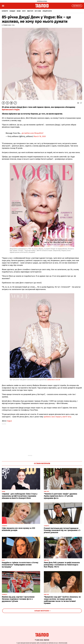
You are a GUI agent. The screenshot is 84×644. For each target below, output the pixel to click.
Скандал (12, 11)
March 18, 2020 (40, 136)
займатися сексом (54, 380)
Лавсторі (30, 11)
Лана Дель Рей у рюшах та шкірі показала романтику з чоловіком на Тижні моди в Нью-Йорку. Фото (62, 565)
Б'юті (24, 11)
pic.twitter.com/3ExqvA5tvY (33, 133)
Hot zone (38, 11)
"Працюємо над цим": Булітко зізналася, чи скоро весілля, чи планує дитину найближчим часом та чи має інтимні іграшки (62, 600)
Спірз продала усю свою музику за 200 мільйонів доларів (18, 529)
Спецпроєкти (47, 11)
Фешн (19, 11)
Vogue (9, 421)
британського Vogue (11, 110)
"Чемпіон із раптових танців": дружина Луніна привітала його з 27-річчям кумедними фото (60, 496)
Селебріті (5, 11)
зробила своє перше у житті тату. (57, 417)
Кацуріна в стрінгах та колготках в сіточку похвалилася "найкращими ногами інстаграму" (20, 565)
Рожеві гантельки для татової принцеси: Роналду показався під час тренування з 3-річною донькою (62, 530)
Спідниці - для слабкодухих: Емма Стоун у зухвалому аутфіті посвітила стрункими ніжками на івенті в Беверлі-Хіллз (20, 496)
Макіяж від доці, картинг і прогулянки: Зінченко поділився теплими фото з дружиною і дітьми (18, 599)
